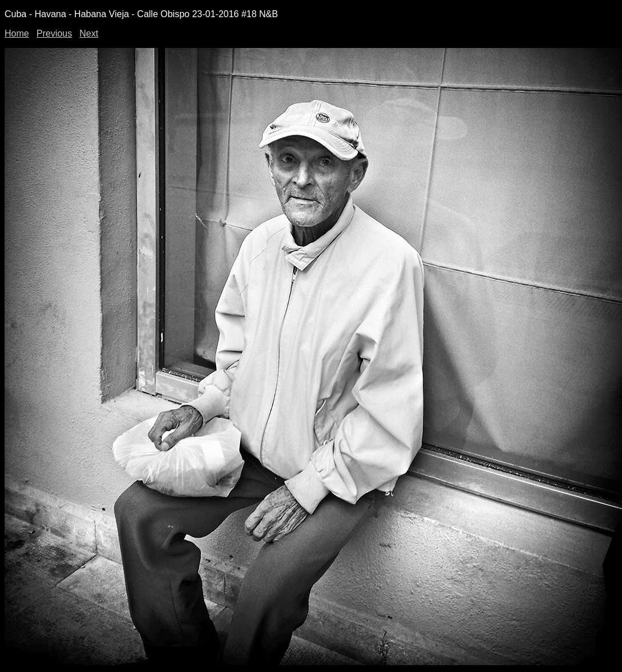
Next (89, 33)
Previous (54, 33)
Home (17, 33)
